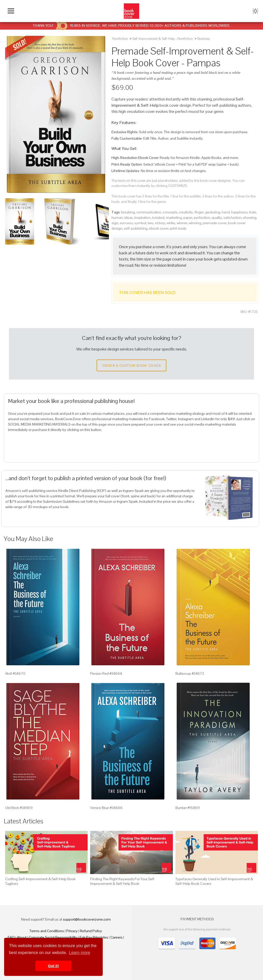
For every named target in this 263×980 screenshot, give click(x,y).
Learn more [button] (80, 953)
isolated (158, 218)
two (151, 223)
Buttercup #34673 (190, 673)
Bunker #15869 (188, 808)
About (22, 937)
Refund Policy (91, 931)
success (126, 223)
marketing (174, 218)
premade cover (215, 223)
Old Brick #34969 (19, 808)
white (171, 223)
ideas (129, 218)
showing (250, 218)
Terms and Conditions (47, 931)
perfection (202, 218)
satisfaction (232, 218)
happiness (239, 212)
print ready (178, 228)
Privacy (72, 931)
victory (160, 223)
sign (115, 223)
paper (188, 218)
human (117, 218)
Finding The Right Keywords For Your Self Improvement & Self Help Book (122, 881)
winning (195, 223)
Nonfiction (120, 39)
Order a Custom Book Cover (131, 365)
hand (226, 212)
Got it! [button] (53, 966)
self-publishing (136, 228)
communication (149, 212)
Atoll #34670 (15, 673)
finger (199, 212)
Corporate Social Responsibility (53, 937)
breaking (128, 212)
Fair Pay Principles (94, 937)
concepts (170, 212)
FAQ (11, 937)
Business (204, 39)
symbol (140, 223)
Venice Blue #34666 (106, 808)
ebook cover (159, 228)
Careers (116, 937)
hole (253, 212)
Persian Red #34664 (106, 673)
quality (217, 218)
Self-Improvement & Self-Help (154, 39)
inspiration (142, 218)
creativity (186, 212)
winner (182, 223)
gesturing (213, 212)
